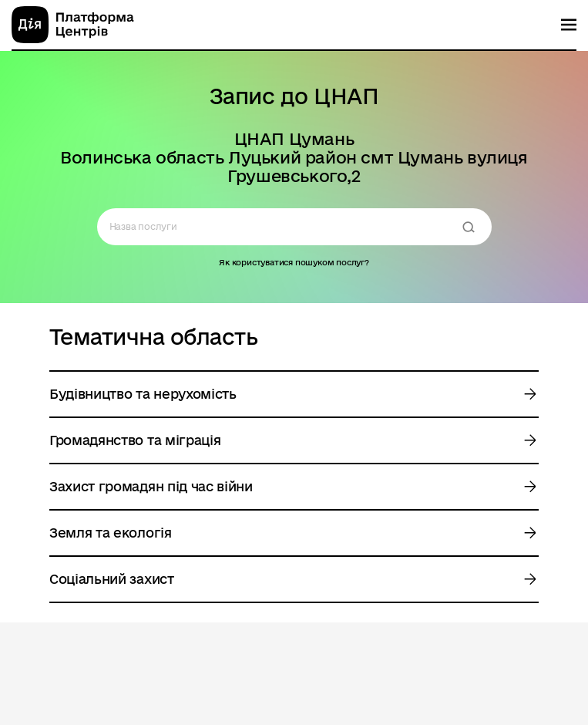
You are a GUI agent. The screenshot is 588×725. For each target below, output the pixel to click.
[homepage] (73, 25)
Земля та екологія (111, 533)
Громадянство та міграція (135, 440)
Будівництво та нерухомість (143, 394)
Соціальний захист (112, 579)
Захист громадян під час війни (151, 486)
